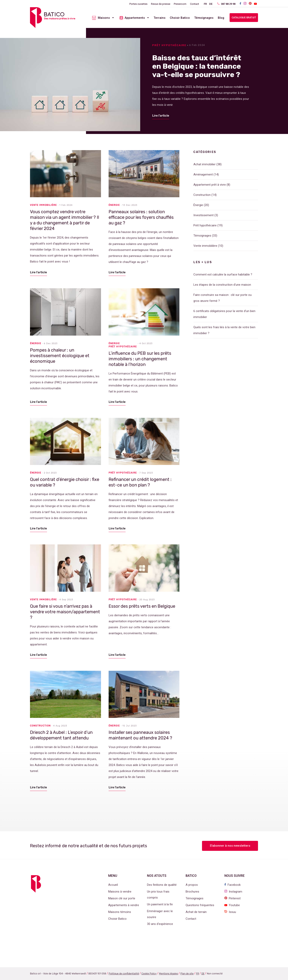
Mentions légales (168, 974)
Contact (194, 4)
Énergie (114, 205)
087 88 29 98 (226, 4)
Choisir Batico (180, 18)
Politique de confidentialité (124, 974)
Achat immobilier (204, 164)
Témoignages (204, 18)
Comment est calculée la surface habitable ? (223, 274)
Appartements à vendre (124, 905)
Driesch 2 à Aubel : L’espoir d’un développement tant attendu (61, 735)
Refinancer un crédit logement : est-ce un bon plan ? (140, 482)
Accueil (113, 885)
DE (211, 4)
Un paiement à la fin (160, 904)
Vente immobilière (43, 205)
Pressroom (180, 4)
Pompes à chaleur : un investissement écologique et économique (60, 356)
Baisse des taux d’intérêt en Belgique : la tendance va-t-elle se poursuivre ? (197, 66)
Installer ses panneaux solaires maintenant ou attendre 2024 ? (140, 735)
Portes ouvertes (138, 4)
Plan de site (187, 974)
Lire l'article (161, 116)
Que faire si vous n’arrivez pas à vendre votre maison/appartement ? (65, 612)
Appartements (135, 18)
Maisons (104, 18)
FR (205, 4)
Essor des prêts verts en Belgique (142, 606)
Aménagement (203, 174)
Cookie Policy (149, 974)
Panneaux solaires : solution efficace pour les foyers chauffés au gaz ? (141, 217)
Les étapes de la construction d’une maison (222, 285)
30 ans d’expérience (160, 924)
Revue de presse (161, 4)
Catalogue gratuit (244, 17)
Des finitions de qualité (162, 885)
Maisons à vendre (120, 892)
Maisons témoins (120, 912)
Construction (40, 726)
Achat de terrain (196, 912)
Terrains (159, 18)
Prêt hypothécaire (169, 45)
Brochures (192, 892)
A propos (192, 885)
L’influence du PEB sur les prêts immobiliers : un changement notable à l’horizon (140, 359)
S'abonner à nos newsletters (230, 846)
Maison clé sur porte (122, 898)
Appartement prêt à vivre (210, 185)
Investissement (203, 215)
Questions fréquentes (200, 905)
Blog (221, 18)
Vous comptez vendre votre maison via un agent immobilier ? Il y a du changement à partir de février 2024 (64, 220)
